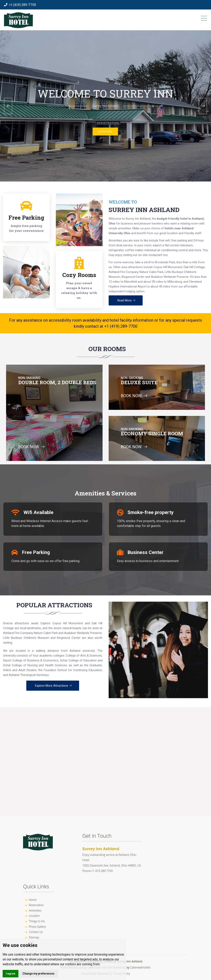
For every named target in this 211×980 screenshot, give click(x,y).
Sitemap (34, 937)
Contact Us (36, 932)
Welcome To (123, 202)
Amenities (35, 910)
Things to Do (37, 921)
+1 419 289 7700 (102, 871)
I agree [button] (11, 974)
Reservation (36, 905)
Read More (126, 300)
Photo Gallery (37, 927)
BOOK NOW (105, 132)
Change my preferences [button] (38, 974)
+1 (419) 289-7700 (22, 5)
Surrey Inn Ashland (144, 210)
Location (34, 916)
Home (33, 900)
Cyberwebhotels (140, 967)
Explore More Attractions (54, 686)
